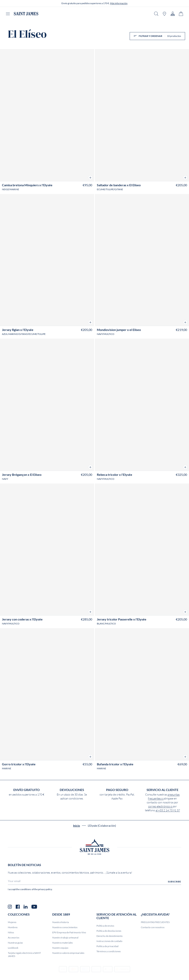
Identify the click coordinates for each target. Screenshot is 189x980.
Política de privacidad (107, 946)
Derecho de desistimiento (110, 936)
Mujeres (12, 922)
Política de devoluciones (109, 931)
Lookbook (13, 948)
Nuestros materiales (62, 943)
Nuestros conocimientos (65, 927)
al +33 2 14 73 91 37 (168, 810)
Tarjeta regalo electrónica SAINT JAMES (24, 954)
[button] (90, 178)
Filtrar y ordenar (157, 36)
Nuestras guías (15, 943)
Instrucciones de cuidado (109, 941)
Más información (119, 3)
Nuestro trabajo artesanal (65, 938)
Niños (11, 932)
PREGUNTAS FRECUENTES (155, 922)
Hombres (13, 927)
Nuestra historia (61, 922)
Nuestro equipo (60, 948)
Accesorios (14, 938)
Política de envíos (105, 926)
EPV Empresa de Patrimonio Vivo (69, 932)
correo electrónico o (160, 806)
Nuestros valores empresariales (68, 953)
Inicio (77, 826)
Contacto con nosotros (153, 927)
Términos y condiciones (109, 951)
